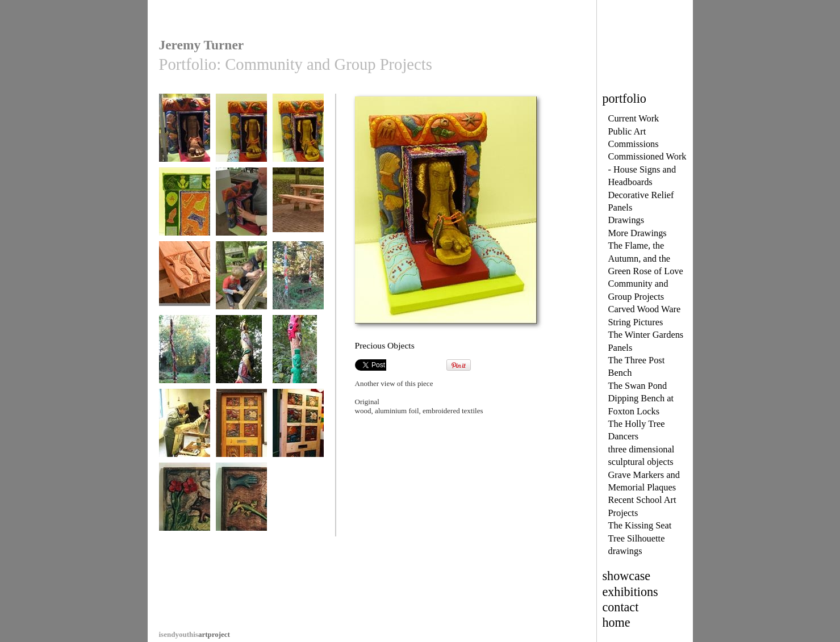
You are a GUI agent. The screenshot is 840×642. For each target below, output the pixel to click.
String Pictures (636, 322)
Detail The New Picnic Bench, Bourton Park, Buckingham (185, 293)
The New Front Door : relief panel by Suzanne (185, 510)
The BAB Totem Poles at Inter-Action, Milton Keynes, (185, 367)
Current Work (634, 118)
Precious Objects (185, 133)
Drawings (626, 220)
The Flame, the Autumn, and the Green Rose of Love (646, 258)
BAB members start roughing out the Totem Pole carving (185, 440)
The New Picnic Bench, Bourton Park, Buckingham (298, 215)
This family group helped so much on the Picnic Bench (241, 289)
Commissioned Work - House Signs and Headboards (647, 169)
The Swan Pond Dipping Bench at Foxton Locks (641, 398)
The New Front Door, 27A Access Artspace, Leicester (241, 440)
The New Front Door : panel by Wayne (241, 510)
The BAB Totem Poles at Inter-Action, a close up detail (298, 367)
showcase (627, 576)
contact (621, 607)
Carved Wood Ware (645, 309)
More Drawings (638, 233)
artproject (195, 634)
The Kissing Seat (640, 525)
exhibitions (630, 592)
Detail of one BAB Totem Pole (241, 358)
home (617, 622)
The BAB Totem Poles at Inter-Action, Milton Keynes (298, 293)
